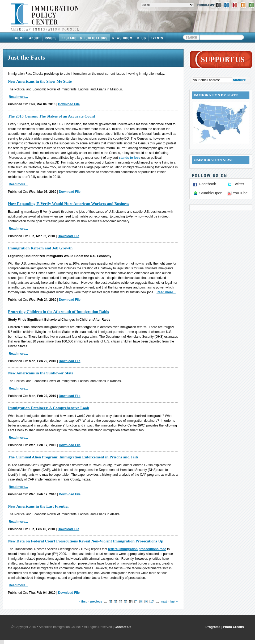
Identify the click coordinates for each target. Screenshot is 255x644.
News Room (123, 37)
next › (165, 601)
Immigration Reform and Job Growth (40, 248)
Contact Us (123, 627)
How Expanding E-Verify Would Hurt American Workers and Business (69, 204)
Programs (213, 627)
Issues (51, 37)
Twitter (239, 184)
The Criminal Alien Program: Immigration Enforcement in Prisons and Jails (73, 457)
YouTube (240, 193)
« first (83, 601)
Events (157, 37)
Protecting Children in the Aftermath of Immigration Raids (58, 312)
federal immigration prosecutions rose (137, 549)
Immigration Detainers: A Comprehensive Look (49, 408)
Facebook (208, 184)
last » (174, 601)
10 (152, 601)
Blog (142, 37)
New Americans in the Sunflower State (41, 373)
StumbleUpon (211, 193)
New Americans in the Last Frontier (39, 506)
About (35, 37)
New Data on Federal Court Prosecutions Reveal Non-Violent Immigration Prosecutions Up (86, 541)
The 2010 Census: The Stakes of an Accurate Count (52, 116)
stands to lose (129, 158)
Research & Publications (85, 37)
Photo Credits (233, 627)
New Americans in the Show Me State (40, 81)
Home (20, 37)
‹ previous (95, 601)
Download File (69, 104)
